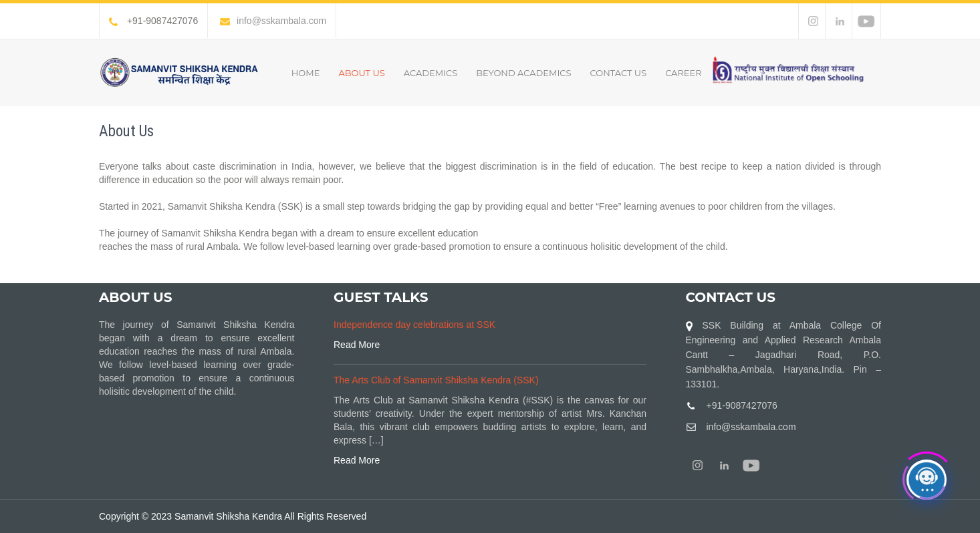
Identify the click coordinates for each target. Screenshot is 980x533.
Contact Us (619, 73)
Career (684, 73)
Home (306, 73)
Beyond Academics (523, 73)
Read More (357, 345)
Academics (431, 73)
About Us (361, 73)
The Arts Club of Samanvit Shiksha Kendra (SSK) (436, 380)
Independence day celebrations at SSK (414, 325)
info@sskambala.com (273, 21)
